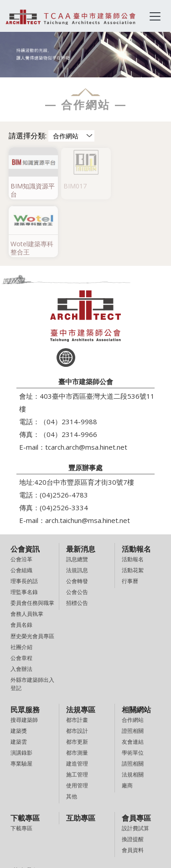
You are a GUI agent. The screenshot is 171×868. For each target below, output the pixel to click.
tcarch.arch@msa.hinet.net (86, 388)
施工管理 (77, 716)
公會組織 (21, 511)
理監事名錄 (24, 533)
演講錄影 (21, 694)
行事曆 (130, 522)
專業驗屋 (21, 705)
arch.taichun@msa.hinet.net (88, 462)
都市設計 (77, 672)
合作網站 (133, 661)
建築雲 (19, 683)
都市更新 (77, 683)
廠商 (127, 727)
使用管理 (77, 727)
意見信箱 (21, 823)
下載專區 (21, 769)
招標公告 (77, 544)
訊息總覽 (77, 500)
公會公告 (77, 533)
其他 (72, 738)
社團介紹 (21, 588)
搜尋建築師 (24, 661)
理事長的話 (24, 522)
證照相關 (133, 672)
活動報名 (133, 500)
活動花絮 (133, 511)
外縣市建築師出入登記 (32, 625)
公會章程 (21, 599)
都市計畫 (77, 661)
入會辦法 (21, 610)
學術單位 (133, 694)
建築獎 (19, 672)
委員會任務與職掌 (32, 544)
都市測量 (77, 694)
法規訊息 (77, 511)
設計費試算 (135, 769)
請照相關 (133, 705)
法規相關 (133, 716)
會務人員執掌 (27, 556)
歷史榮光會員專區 (32, 577)
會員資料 (133, 791)
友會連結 (133, 683)
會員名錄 (21, 566)
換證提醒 (133, 780)
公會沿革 (21, 500)
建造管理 (77, 705)
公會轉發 (77, 522)
